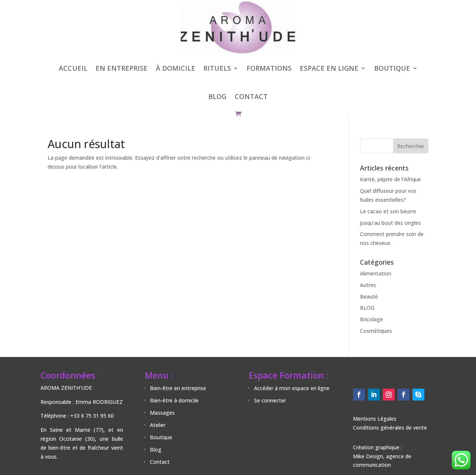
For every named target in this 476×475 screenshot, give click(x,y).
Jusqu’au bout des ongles (390, 223)
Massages (162, 413)
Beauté (369, 297)
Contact (160, 462)
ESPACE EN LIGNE (329, 68)
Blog (156, 450)
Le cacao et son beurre (388, 211)
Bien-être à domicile (174, 400)
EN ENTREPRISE (122, 68)
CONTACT (251, 96)
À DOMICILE (176, 68)
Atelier (158, 425)
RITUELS (217, 68)
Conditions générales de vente (390, 428)
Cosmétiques (376, 331)
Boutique (161, 437)
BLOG (217, 96)
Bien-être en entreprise (178, 388)
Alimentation (376, 273)
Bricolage (372, 319)
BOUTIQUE (392, 68)
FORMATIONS (269, 68)
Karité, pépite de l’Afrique (390, 179)
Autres (368, 285)
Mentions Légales (375, 419)
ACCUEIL (73, 68)
